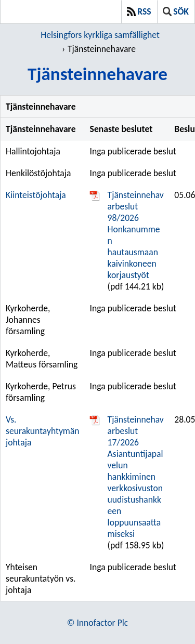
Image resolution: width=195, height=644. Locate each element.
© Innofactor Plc (97, 623)
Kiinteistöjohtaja (36, 195)
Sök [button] (176, 11)
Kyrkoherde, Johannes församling (28, 320)
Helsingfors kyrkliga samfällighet (100, 35)
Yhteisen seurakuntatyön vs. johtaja (41, 579)
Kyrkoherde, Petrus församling (41, 392)
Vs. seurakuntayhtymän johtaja (43, 431)
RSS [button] (139, 11)
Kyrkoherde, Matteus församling (42, 359)
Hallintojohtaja (33, 151)
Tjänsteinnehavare (102, 49)
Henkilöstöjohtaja (38, 173)
